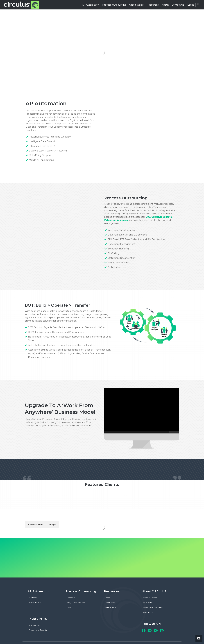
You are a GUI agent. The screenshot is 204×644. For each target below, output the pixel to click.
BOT (69, 607)
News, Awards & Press (153, 607)
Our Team (148, 603)
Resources (153, 5)
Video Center (111, 607)
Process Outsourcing (114, 5)
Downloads (110, 603)
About (165, 5)
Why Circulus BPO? (76, 603)
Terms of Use (34, 625)
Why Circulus (35, 603)
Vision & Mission (150, 598)
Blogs (53, 524)
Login (191, 5)
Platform (33, 598)
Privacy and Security (38, 630)
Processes (71, 598)
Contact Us (178, 5)
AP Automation (91, 5)
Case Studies (136, 5)
